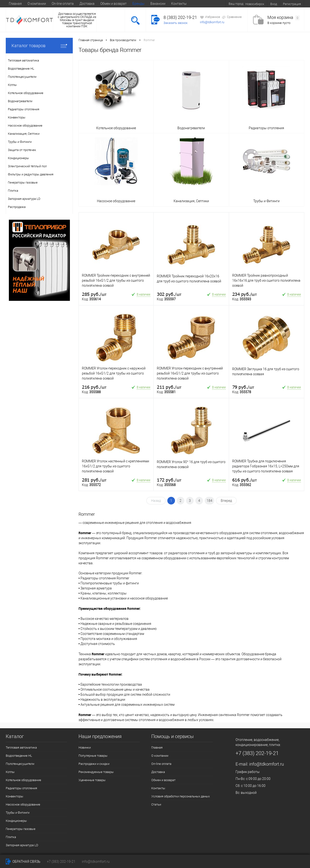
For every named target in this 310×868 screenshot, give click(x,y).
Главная (15, 4)
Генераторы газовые (21, 829)
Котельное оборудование (23, 780)
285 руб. (94, 294)
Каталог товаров (39, 46)
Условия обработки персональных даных (180, 796)
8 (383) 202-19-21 (180, 17)
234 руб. (245, 294)
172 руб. (169, 480)
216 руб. (94, 387)
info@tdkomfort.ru (212, 22)
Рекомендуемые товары (96, 772)
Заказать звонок (176, 23)
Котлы (10, 772)
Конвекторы (14, 796)
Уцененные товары (92, 780)
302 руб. (169, 294)
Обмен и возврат (113, 4)
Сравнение (232, 17)
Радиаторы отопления (21, 788)
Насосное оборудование (23, 804)
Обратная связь (23, 862)
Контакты (179, 4)
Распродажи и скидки (94, 764)
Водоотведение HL (19, 756)
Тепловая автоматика (21, 748)
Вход (274, 4)
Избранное (210, 17)
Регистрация (292, 4)
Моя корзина (284, 18)
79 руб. (243, 387)
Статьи (156, 804)
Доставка (87, 4)
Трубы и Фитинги (18, 813)
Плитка (11, 837)
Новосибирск (255, 4)
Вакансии (158, 4)
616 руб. (245, 480)
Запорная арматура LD (22, 845)
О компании (37, 4)
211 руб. (169, 387)
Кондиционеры (16, 821)
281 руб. (94, 480)
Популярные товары (93, 756)
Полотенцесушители (20, 764)
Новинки (85, 748)
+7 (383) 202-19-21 (61, 862)
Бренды (138, 4)
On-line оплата (63, 4)
